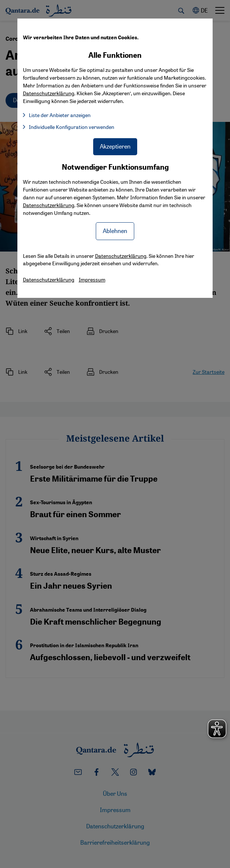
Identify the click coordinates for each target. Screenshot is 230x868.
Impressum (92, 279)
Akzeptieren (115, 146)
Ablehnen (115, 231)
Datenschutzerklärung (49, 205)
